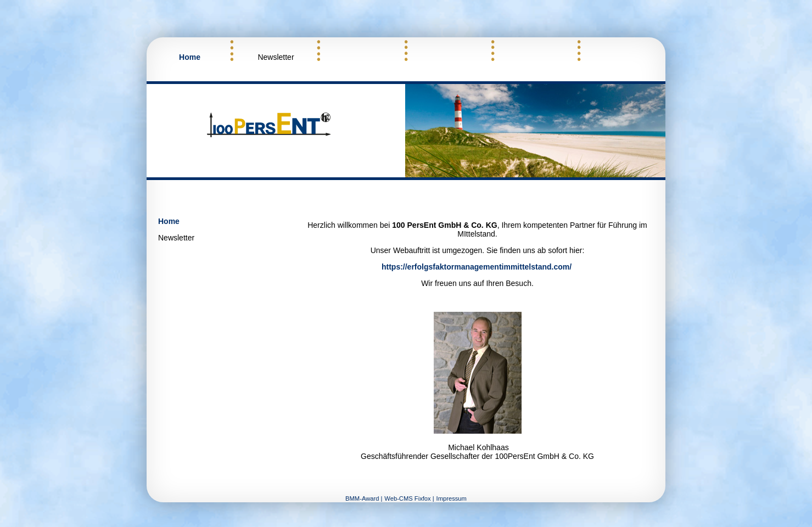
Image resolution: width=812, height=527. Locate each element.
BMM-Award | (364, 498)
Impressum (452, 498)
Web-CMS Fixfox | (409, 498)
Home (190, 57)
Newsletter (276, 57)
